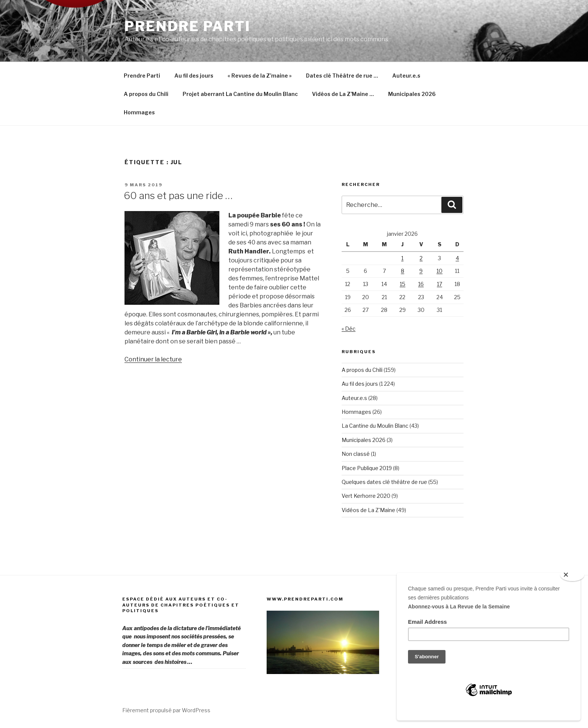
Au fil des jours (194, 76)
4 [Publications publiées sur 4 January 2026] (457, 258)
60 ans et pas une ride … (178, 195)
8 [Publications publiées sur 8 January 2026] (403, 271)
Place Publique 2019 (367, 468)
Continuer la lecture (153, 359)
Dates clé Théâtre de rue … (342, 76)
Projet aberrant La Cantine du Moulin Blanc (240, 94)
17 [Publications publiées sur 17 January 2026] (439, 284)
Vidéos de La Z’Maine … (343, 94)
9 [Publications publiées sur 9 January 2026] (421, 271)
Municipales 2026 (412, 94)
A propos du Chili (146, 94)
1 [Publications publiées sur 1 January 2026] (402, 258)
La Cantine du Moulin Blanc (375, 426)
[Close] (572, 575)
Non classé (356, 454)
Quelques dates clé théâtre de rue (384, 482)
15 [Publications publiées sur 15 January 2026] (403, 284)
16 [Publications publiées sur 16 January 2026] (421, 284)
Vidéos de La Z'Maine (368, 510)
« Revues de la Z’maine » (260, 76)
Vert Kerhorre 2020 (366, 496)
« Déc (349, 329)
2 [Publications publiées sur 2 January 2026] (421, 258)
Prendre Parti (187, 26)
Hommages (139, 112)
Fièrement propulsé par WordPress (166, 710)
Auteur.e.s (406, 76)
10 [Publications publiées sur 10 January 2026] (439, 271)
